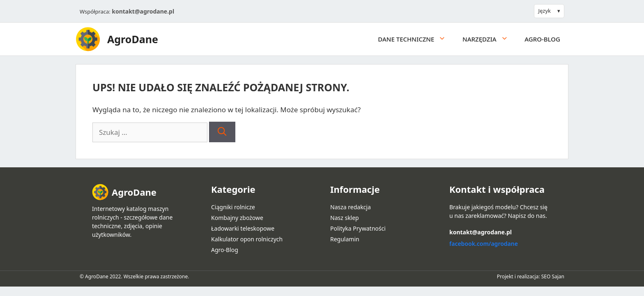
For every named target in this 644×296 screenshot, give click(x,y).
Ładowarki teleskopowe (243, 228)
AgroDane (133, 39)
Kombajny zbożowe (237, 218)
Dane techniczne (416, 39)
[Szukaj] (222, 132)
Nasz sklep (345, 218)
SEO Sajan (553, 276)
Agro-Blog (542, 39)
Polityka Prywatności (358, 228)
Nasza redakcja (351, 207)
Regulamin (345, 239)
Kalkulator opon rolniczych (247, 239)
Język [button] (545, 11)
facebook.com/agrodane (484, 244)
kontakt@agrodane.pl (143, 11)
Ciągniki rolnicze (233, 207)
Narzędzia (489, 39)
